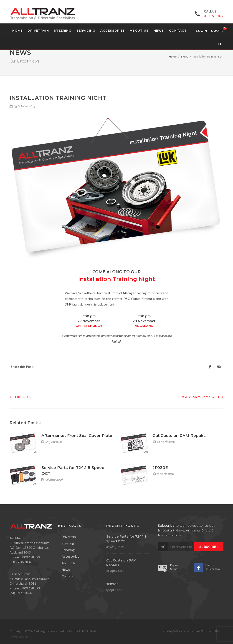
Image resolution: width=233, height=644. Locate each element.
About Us (68, 563)
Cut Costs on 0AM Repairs (179, 436)
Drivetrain (69, 537)
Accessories (70, 556)
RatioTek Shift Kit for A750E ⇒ (201, 397)
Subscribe (209, 547)
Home (173, 56)
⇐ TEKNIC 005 (20, 397)
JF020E (160, 468)
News (185, 56)
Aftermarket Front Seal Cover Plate (77, 436)
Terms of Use (19, 637)
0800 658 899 (214, 16)
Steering (68, 543)
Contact (68, 576)
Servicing (68, 550)
